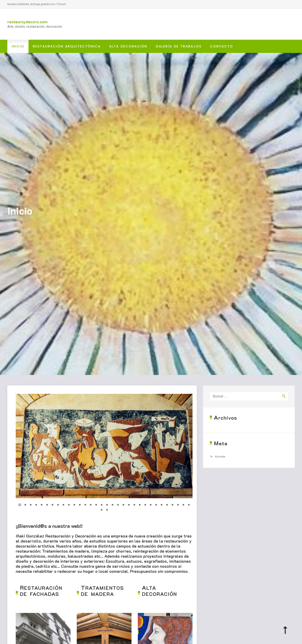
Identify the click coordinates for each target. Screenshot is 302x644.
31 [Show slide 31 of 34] (183, 505)
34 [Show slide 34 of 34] (107, 510)
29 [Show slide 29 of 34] (172, 505)
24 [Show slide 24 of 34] (145, 505)
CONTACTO (221, 46)
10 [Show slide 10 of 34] (69, 505)
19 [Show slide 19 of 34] (118, 505)
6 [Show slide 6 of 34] (47, 505)
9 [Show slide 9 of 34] (63, 505)
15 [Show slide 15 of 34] (96, 505)
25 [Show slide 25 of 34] (151, 505)
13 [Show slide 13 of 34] (85, 505)
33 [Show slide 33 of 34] (102, 510)
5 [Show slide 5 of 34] (42, 505)
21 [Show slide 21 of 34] (129, 505)
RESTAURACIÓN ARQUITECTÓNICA (67, 46)
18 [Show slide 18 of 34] (112, 505)
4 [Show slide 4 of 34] (36, 505)
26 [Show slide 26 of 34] (156, 505)
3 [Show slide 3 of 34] (31, 505)
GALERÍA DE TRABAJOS (179, 46)
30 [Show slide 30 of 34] (178, 505)
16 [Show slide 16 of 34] (102, 505)
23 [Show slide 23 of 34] (140, 505)
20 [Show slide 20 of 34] (123, 505)
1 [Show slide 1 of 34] (20, 505)
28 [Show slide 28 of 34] (167, 505)
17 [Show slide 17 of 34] (107, 505)
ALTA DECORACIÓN (128, 46)
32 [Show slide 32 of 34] (189, 505)
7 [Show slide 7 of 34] (52, 505)
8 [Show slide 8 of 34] (58, 505)
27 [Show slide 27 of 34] (161, 505)
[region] (104, 455)
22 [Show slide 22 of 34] (134, 505)
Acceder (220, 456)
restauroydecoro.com (27, 22)
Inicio (18, 46)
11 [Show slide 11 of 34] (74, 505)
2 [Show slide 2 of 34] (25, 505)
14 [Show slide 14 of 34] (91, 505)
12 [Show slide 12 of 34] (80, 505)
